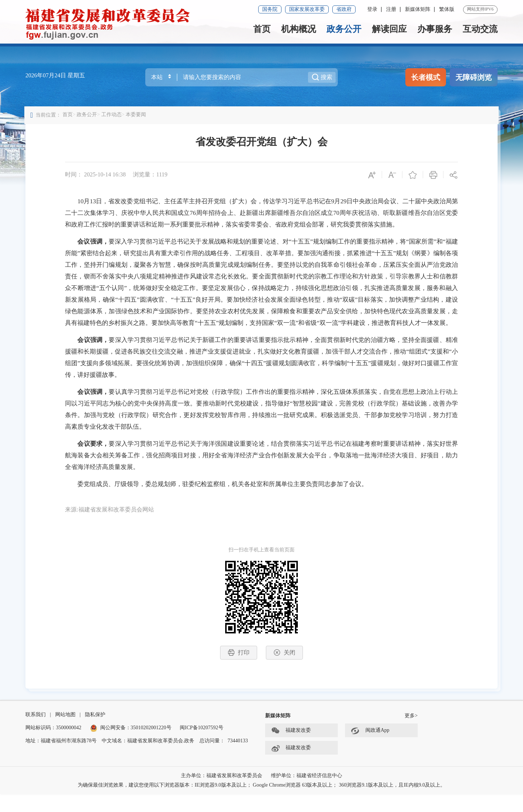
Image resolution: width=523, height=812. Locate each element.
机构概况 (299, 29)
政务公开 (344, 29)
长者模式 (426, 77)
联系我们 (36, 732)
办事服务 (435, 29)
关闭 (284, 667)
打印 (239, 667)
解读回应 (389, 29)
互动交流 (480, 29)
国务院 (270, 9)
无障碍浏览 (474, 77)
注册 (391, 9)
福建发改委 (291, 748)
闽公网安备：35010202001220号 (131, 745)
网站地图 (65, 732)
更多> (411, 733)
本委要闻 (137, 117)
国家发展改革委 (307, 9)
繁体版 (447, 9)
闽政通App (370, 748)
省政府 (344, 9)
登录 (372, 9)
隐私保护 (95, 732)
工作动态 (113, 117)
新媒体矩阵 (418, 9)
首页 (262, 29)
